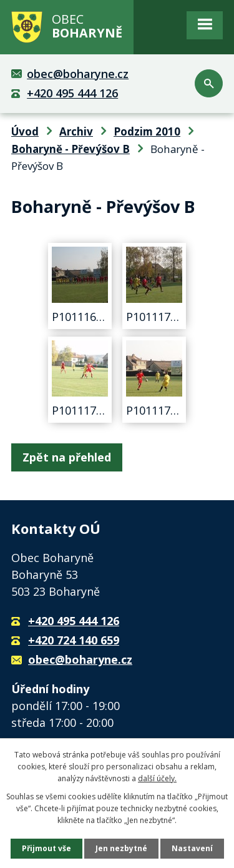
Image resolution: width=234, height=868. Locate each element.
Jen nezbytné (121, 848)
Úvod (25, 131)
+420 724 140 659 (74, 640)
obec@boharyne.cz (78, 74)
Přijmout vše (46, 848)
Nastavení (192, 848)
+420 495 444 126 (72, 93)
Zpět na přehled (67, 457)
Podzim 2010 (147, 131)
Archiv (76, 131)
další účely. (157, 778)
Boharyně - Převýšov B (71, 149)
